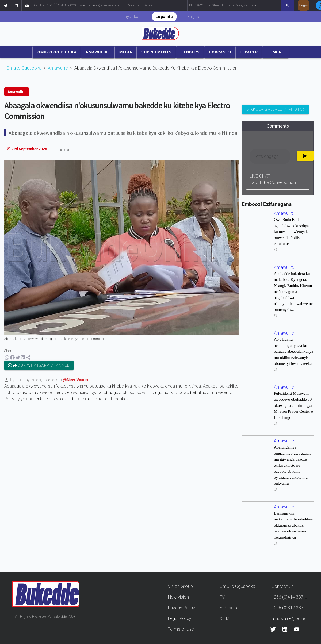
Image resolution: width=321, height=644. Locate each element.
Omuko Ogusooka (24, 68)
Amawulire (58, 68)
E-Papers (228, 608)
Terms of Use (181, 629)
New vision (179, 597)
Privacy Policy (181, 608)
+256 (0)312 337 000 (292, 608)
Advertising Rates (140, 5)
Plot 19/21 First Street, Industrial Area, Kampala (223, 5)
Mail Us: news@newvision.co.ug (102, 5)
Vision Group (180, 586)
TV (222, 597)
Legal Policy (180, 618)
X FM (225, 618)
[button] (5, 5)
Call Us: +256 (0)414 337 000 (55, 5)
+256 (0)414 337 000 (292, 597)
